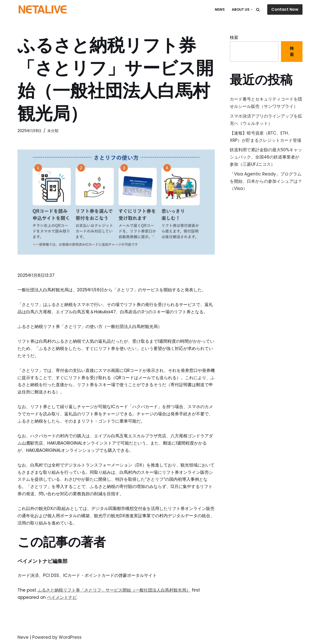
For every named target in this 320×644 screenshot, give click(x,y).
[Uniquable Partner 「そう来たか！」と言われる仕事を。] (42, 9)
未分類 (53, 131)
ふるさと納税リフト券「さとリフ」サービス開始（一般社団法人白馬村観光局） (114, 590)
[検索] (258, 10)
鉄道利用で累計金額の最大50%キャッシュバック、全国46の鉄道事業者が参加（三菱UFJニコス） (266, 157)
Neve (23, 637)
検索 (234, 37)
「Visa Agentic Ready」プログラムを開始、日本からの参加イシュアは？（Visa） (266, 181)
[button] (252, 10)
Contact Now (285, 9)
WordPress (70, 637)
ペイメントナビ (62, 597)
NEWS (220, 10)
